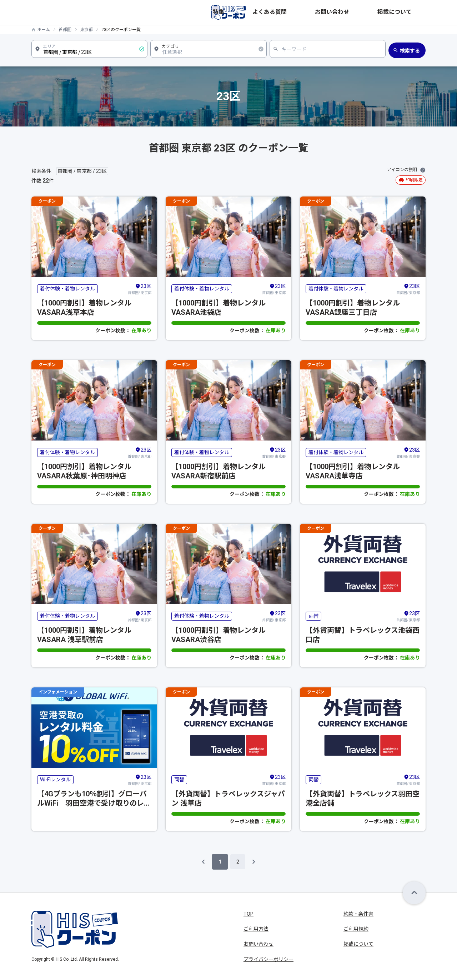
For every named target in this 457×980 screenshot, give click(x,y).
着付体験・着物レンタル (67, 289)
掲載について (411, 13)
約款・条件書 (358, 914)
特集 (305, 13)
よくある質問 (333, 13)
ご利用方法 (256, 929)
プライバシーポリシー (268, 959)
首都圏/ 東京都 (140, 289)
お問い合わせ (372, 13)
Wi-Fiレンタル (55, 780)
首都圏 (65, 30)
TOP (248, 914)
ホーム (44, 30)
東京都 (86, 30)
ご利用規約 (356, 929)
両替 (313, 616)
